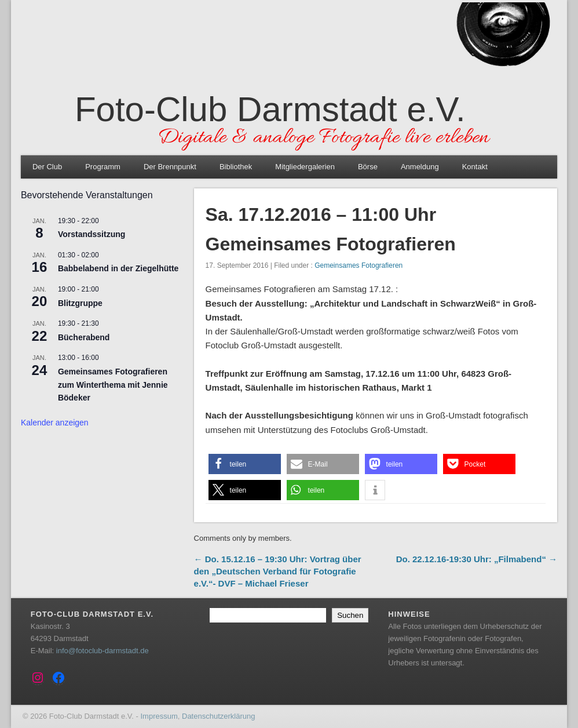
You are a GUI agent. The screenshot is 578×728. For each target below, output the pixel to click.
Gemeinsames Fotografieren (358, 265)
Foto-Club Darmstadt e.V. (270, 109)
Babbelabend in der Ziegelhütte (118, 268)
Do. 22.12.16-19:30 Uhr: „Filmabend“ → (477, 559)
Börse (368, 167)
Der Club (47, 167)
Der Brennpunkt (170, 167)
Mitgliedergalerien (305, 167)
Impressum (159, 716)
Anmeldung (420, 167)
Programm (103, 167)
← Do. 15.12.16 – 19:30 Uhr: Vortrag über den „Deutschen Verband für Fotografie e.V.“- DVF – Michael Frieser (278, 571)
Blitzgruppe (80, 303)
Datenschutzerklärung (218, 716)
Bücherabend (84, 337)
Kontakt (475, 167)
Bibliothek (236, 167)
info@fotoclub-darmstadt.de (103, 651)
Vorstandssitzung (92, 234)
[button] (245, 464)
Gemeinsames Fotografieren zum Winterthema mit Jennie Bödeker (113, 385)
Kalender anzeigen (55, 423)
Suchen (350, 615)
